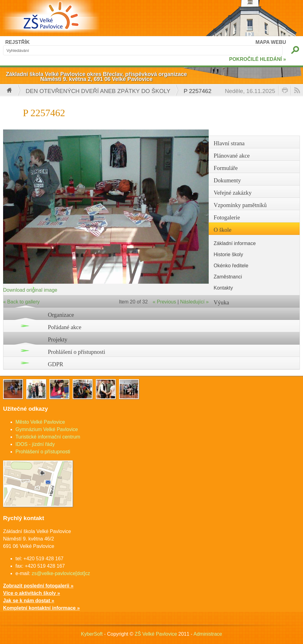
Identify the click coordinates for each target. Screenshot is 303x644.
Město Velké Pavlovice (40, 422)
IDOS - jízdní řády (35, 444)
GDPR (56, 364)
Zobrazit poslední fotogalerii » (38, 586)
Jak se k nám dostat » (29, 601)
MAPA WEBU (271, 42)
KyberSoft (92, 634)
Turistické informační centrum (48, 437)
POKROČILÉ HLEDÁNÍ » (258, 59)
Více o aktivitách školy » (32, 593)
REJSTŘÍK (17, 42)
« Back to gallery (21, 302)
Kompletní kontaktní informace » (41, 608)
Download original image (30, 290)
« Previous (164, 302)
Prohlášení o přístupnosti (77, 352)
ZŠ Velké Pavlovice (156, 634)
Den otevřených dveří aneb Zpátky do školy (98, 91)
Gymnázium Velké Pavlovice (47, 429)
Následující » (195, 302)
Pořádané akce (65, 327)
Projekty (58, 339)
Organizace (61, 315)
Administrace (208, 634)
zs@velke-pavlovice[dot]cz (61, 573)
